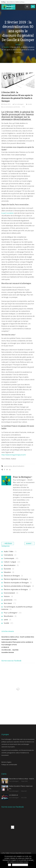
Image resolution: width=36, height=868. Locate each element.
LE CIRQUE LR (5, 647)
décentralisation (18, 466)
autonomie (8, 466)
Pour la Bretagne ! (19, 104)
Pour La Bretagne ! (11, 613)
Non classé (8, 603)
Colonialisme (8, 555)
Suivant (29, 543)
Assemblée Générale (8, 652)
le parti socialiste (7, 213)
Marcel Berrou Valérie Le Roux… (16, 2)
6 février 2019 (7, 104)
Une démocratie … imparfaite (10, 650)
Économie (7, 569)
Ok (10, 865)
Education (7, 572)
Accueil (18, 45)
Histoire (7, 596)
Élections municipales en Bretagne (16, 583)
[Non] (34, 861)
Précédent (8, 543)
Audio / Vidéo (9, 551)
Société (6, 47)
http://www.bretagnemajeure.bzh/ (14, 455)
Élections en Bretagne (12, 576)
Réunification (9, 616)
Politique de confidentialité (9, 765)
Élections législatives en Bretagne (16, 579)
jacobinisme (8, 600)
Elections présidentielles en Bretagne (17, 586)
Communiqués (9, 558)
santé (6, 620)
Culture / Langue (10, 562)
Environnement (9, 593)
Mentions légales (6, 762)
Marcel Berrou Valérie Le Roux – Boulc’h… (22, 779)
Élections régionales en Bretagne (16, 589)
